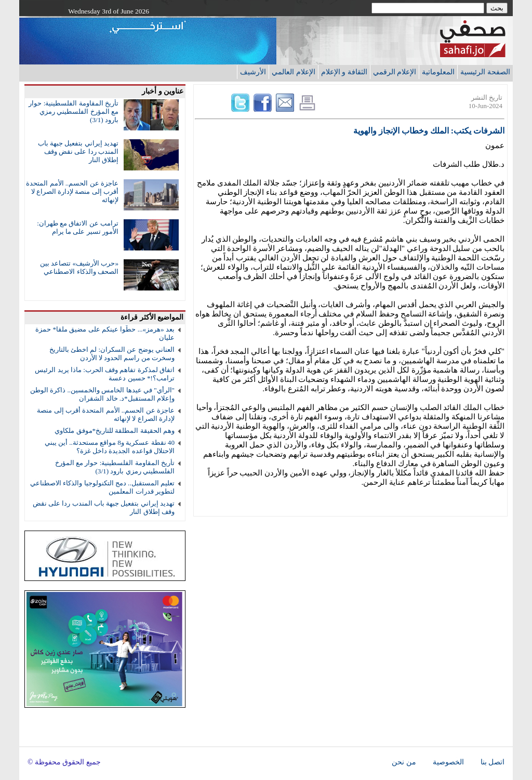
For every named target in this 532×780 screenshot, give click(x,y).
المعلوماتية (438, 72)
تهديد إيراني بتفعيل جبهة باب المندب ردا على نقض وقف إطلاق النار (78, 151)
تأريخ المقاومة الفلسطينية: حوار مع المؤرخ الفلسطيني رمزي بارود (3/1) (74, 111)
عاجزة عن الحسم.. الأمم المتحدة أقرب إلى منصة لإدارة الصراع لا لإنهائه (72, 191)
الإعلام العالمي (294, 72)
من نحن (404, 762)
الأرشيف (253, 72)
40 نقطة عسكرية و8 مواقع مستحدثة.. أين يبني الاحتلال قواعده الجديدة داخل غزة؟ (110, 447)
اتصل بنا (493, 762)
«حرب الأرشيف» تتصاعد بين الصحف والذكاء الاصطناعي (79, 267)
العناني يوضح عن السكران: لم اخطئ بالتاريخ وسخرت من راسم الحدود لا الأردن (112, 354)
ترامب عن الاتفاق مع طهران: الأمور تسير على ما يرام (78, 227)
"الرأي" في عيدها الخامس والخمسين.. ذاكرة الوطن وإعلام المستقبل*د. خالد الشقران (102, 394)
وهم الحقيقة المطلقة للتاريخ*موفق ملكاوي (115, 431)
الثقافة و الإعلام (344, 72)
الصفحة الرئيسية (485, 72)
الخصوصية (448, 762)
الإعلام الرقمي (395, 72)
